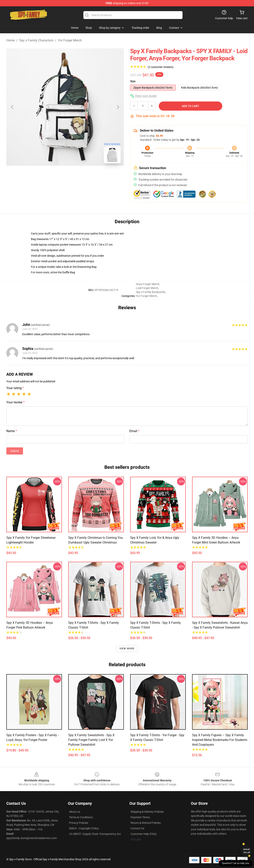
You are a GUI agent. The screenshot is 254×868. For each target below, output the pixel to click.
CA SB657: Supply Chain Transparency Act (95, 834)
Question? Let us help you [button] (236, 863)
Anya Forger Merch (148, 284)
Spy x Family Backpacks (151, 292)
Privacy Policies (79, 823)
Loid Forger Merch (147, 288)
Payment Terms (140, 817)
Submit (15, 451)
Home (11, 40)
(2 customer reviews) (161, 67)
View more (127, 649)
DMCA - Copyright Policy (84, 828)
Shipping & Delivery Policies (147, 812)
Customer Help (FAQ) (144, 834)
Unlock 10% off (247, 851)
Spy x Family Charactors (36, 40)
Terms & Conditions (81, 817)
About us (75, 812)
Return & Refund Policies (146, 823)
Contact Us (137, 828)
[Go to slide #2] (75, 175)
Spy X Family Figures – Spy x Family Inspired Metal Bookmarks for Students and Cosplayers (220, 740)
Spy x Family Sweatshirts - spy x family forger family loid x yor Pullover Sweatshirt (91, 740)
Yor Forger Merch (70, 40)
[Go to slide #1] (55, 175)
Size (133, 81)
